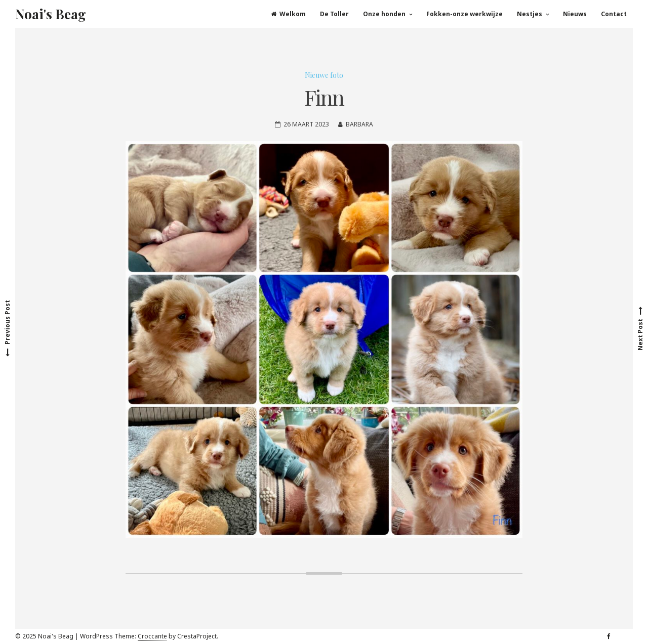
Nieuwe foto (324, 75)
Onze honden (384, 14)
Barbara (359, 124)
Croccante (152, 636)
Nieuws (575, 14)
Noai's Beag (51, 14)
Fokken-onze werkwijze (464, 14)
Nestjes (530, 14)
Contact (614, 14)
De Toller (334, 14)
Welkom (288, 14)
